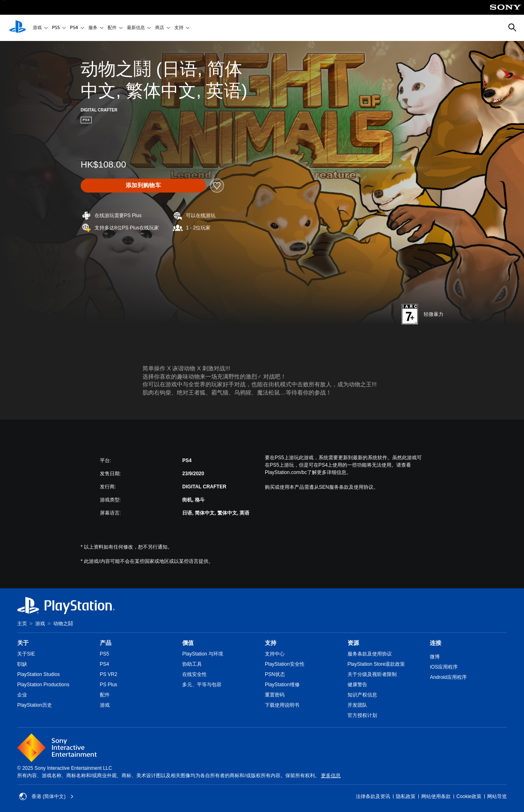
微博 (435, 657)
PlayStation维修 (282, 685)
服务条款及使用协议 (370, 654)
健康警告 (357, 685)
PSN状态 (275, 674)
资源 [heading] (353, 643)
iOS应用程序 (444, 667)
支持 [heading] (271, 643)
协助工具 (192, 664)
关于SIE (26, 654)
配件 (112, 28)
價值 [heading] (188, 643)
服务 (93, 28)
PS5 (56, 28)
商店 (160, 28)
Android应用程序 (448, 677)
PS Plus (109, 685)
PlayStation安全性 (285, 664)
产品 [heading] (106, 643)
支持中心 (275, 654)
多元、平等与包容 (202, 685)
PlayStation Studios (38, 674)
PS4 (74, 28)
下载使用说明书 (282, 705)
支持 (179, 28)
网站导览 (497, 796)
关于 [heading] (23, 643)
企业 (22, 695)
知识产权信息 (362, 695)
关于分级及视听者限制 (372, 674)
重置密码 (275, 695)
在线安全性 (194, 674)
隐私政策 (406, 796)
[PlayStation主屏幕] (18, 28)
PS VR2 (109, 674)
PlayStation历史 (35, 705)
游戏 (37, 28)
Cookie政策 (469, 796)
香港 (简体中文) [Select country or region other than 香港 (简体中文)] (46, 796)
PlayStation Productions (43, 685)
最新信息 (136, 28)
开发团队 (357, 705)
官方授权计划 (362, 715)
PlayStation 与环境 (203, 654)
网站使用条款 (436, 796)
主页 (22, 624)
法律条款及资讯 (373, 796)
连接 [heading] (436, 643)
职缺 (22, 664)
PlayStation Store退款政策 (376, 664)
